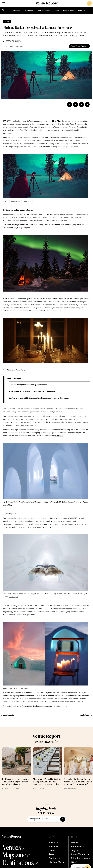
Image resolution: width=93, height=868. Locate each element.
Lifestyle (82, 10)
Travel (56, 10)
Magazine (16, 855)
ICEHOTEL (59, 436)
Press (52, 854)
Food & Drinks (69, 10)
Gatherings (29, 10)
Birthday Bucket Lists (15, 46)
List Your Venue (57, 862)
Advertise (54, 846)
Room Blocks (77, 846)
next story (86, 715)
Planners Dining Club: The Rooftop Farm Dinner (28, 385)
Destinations (20, 862)
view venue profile (79, 46)
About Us (54, 843)
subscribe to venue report (41, 818)
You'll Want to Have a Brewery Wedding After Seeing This (32, 391)
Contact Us (55, 858)
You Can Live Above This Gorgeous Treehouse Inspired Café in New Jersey (39, 398)
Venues (14, 847)
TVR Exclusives (44, 10)
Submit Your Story (80, 854)
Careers (53, 850)
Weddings (17, 10)
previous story (8, 715)
